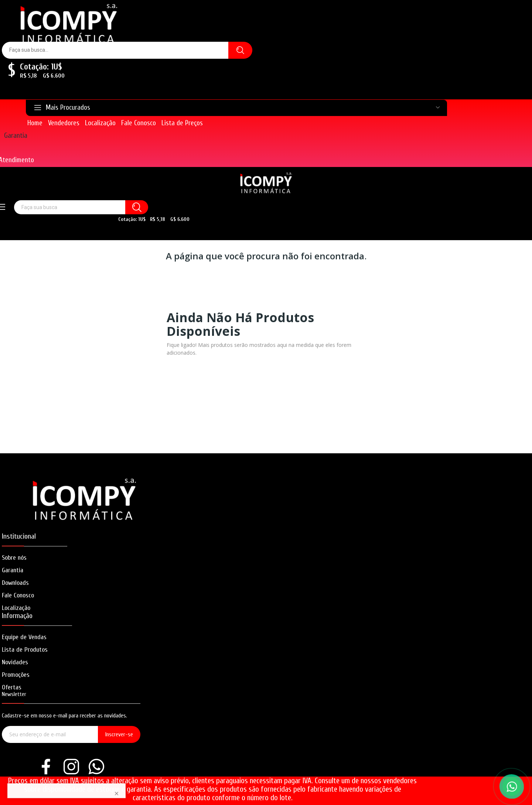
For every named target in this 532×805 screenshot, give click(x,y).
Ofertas (12, 687)
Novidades (15, 662)
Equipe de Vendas (24, 637)
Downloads (15, 583)
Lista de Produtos (25, 650)
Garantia (16, 136)
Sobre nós (14, 558)
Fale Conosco (18, 595)
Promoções (16, 675)
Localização (16, 608)
